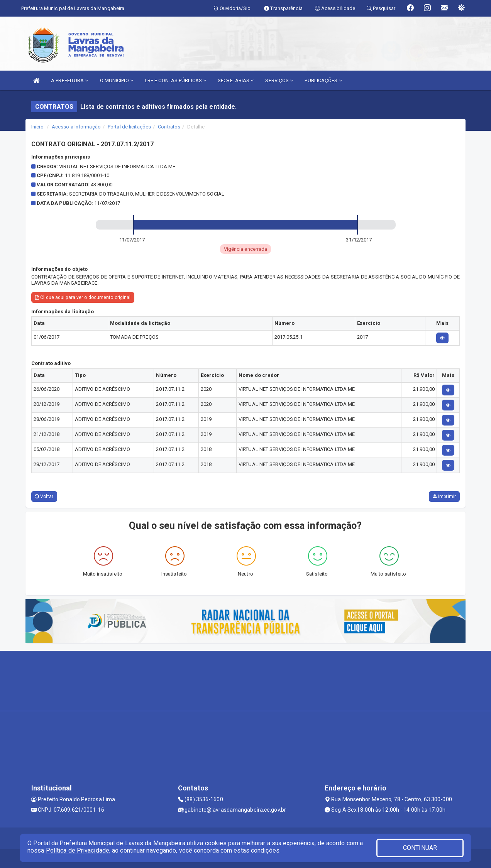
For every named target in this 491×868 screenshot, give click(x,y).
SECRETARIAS (236, 80)
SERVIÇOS (279, 80)
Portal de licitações (129, 127)
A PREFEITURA (69, 80)
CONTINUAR (420, 848)
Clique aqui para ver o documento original (83, 297)
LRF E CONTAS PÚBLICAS (175, 80)
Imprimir (444, 496)
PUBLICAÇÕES (323, 80)
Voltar (44, 496)
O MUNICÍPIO (117, 80)
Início (37, 127)
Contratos (169, 127)
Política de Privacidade (78, 850)
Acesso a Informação (76, 127)
